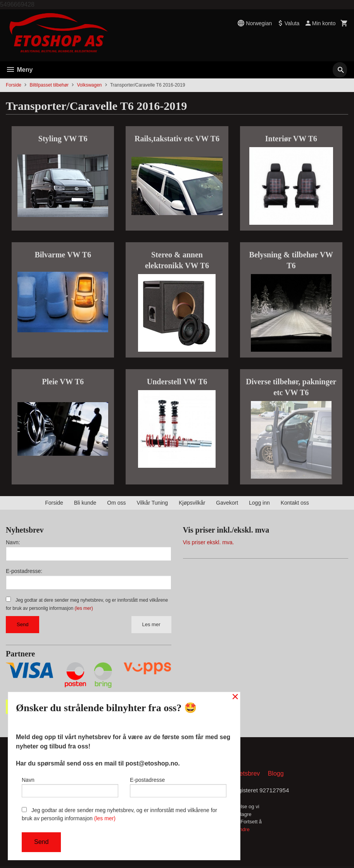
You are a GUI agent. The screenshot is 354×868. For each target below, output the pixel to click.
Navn (70, 786)
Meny (19, 70)
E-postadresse (178, 786)
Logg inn (259, 503)
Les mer (151, 624)
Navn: (13, 542)
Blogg (276, 775)
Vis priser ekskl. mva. (209, 542)
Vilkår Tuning (152, 503)
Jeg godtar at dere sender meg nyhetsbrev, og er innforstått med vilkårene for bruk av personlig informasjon (119, 814)
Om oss (116, 503)
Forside (14, 85)
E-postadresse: (24, 571)
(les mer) (84, 608)
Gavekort (227, 503)
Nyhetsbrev (244, 775)
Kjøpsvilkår (192, 503)
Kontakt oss (295, 503)
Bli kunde (85, 503)
